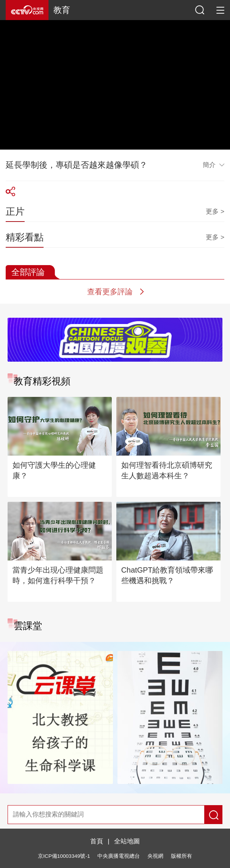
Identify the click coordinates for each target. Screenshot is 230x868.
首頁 (97, 841)
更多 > (215, 211)
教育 (62, 10)
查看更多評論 (110, 292)
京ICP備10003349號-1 (64, 856)
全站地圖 (127, 841)
